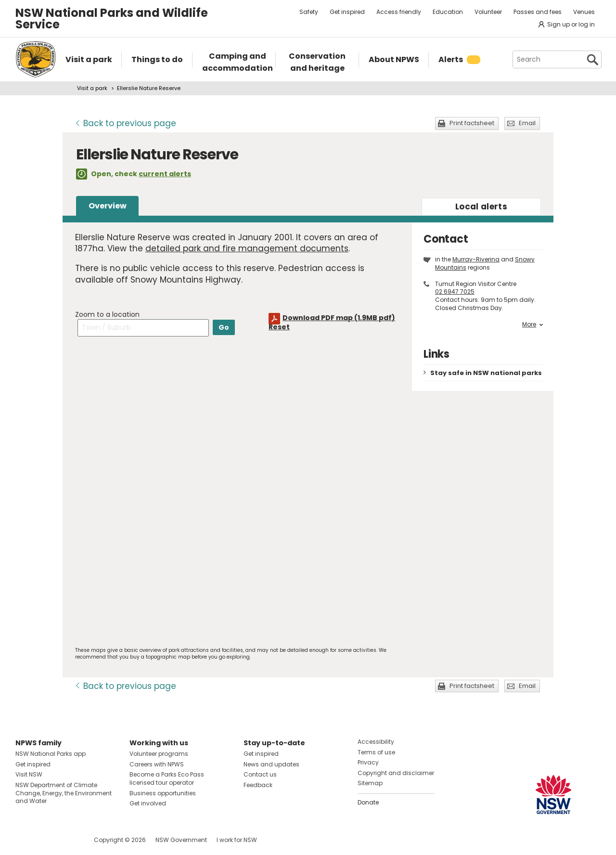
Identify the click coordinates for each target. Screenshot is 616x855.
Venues (584, 12)
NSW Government (181, 840)
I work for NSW (237, 840)
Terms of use (376, 752)
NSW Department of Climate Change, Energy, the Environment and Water (64, 793)
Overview (108, 206)
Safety (309, 12)
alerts (481, 207)
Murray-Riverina (476, 259)
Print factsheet (472, 123)
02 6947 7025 (455, 291)
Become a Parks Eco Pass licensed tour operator (167, 778)
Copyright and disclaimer (396, 773)
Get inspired (347, 12)
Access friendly (399, 12)
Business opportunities (163, 793)
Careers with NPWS (157, 764)
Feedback (258, 785)
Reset (279, 327)
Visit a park (92, 88)
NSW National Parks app (51, 754)
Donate (368, 802)
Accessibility (376, 742)
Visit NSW (29, 774)
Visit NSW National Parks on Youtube (66, 840)
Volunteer (488, 12)
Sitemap (370, 783)
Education (448, 12)
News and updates (271, 764)
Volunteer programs (159, 754)
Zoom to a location (107, 314)
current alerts (165, 174)
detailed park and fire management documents (247, 248)
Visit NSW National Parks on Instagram (45, 840)
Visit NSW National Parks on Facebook (24, 840)
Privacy (368, 762)
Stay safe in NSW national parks (486, 373)
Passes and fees (538, 12)
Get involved (148, 803)
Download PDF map (339, 318)
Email (527, 123)
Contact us (260, 774)
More (533, 324)
